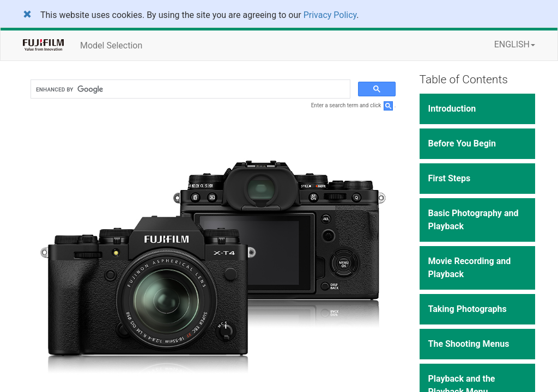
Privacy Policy (330, 15)
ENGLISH (515, 44)
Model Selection (111, 45)
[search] (189, 89)
